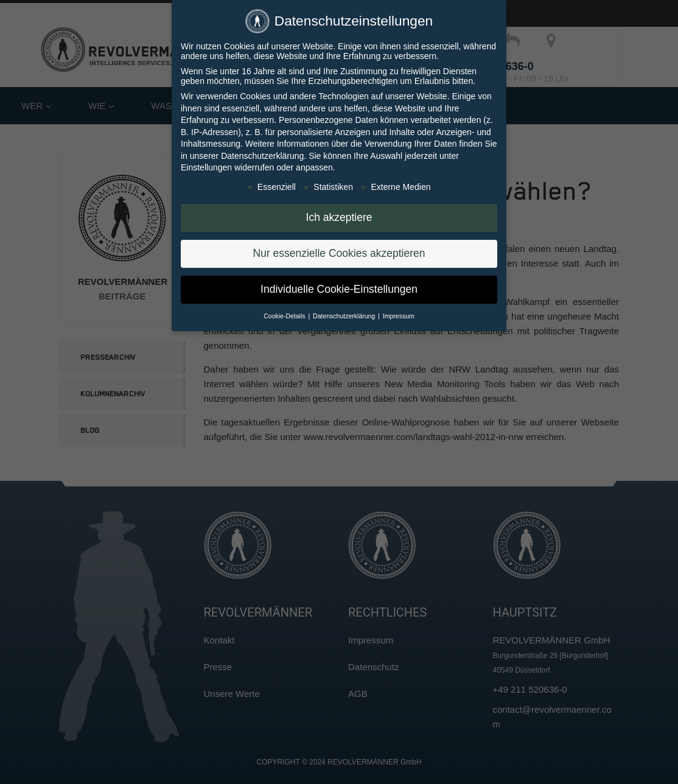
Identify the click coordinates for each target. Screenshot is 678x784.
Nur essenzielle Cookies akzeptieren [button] (339, 253)
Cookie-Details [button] (285, 316)
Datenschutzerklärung (262, 156)
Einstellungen (206, 167)
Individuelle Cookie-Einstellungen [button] (339, 289)
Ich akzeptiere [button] (339, 217)
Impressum (399, 316)
